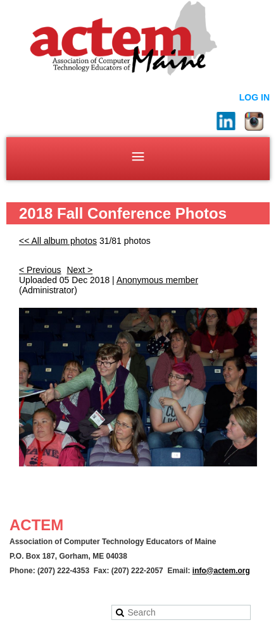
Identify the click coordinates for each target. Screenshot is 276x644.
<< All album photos (58, 241)
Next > (79, 270)
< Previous (40, 270)
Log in (254, 97)
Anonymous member (157, 280)
